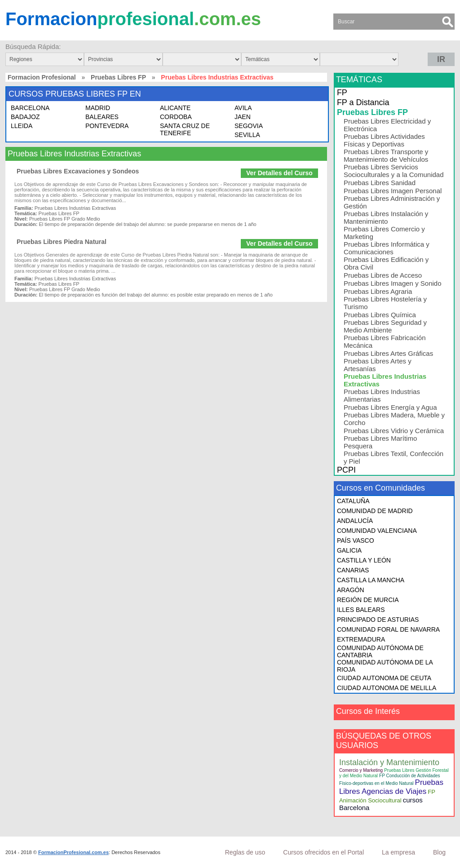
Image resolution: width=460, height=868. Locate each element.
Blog (439, 852)
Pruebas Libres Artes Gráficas (388, 353)
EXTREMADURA (361, 639)
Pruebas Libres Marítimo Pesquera (380, 442)
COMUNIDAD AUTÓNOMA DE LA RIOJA (385, 666)
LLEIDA (22, 126)
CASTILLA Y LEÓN (364, 560)
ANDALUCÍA (355, 521)
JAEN (243, 117)
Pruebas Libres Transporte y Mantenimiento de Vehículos (386, 155)
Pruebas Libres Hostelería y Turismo (385, 303)
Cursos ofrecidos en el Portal (323, 852)
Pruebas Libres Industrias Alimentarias (382, 395)
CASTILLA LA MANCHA (371, 580)
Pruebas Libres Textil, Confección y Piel (394, 457)
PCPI (346, 470)
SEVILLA (247, 135)
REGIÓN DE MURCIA (368, 600)
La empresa (398, 852)
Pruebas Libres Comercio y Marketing (384, 233)
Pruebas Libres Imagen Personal (393, 191)
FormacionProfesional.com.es (73, 852)
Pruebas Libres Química (380, 315)
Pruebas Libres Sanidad (380, 183)
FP (342, 93)
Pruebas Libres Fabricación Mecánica (385, 341)
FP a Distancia (363, 102)
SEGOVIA (249, 126)
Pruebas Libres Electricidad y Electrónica (387, 125)
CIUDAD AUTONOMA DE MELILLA (387, 688)
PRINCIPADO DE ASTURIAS (378, 620)
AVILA (243, 108)
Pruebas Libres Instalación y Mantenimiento (386, 217)
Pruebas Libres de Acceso (383, 275)
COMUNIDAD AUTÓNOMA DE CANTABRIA (380, 651)
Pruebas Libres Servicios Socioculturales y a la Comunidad (394, 171)
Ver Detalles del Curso (279, 173)
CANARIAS (353, 570)
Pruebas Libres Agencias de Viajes (391, 787)
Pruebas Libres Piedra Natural (62, 242)
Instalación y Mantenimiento (389, 762)
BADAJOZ (25, 117)
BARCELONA (30, 108)
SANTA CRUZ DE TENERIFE (185, 129)
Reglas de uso (245, 852)
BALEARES (102, 117)
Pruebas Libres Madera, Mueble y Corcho (394, 419)
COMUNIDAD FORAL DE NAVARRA (388, 629)
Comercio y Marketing (361, 770)
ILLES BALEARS (361, 610)
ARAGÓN (351, 590)
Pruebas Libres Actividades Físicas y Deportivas (384, 140)
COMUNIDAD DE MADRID (375, 511)
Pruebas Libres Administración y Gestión (392, 202)
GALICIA (349, 550)
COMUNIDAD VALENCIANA (377, 531)
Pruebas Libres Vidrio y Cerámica (394, 431)
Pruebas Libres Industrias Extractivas (385, 380)
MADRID (98, 108)
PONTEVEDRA (107, 126)
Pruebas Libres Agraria (378, 291)
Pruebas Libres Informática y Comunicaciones (387, 248)
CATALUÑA (353, 501)
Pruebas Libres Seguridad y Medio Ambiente (385, 326)
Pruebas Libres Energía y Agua (390, 407)
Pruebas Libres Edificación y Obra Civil (386, 263)
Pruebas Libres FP (118, 77)
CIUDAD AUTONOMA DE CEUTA (384, 678)
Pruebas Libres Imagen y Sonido (393, 283)
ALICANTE (175, 108)
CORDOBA (176, 117)
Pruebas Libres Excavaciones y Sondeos (78, 171)
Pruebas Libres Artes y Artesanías (378, 365)
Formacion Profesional (42, 77)
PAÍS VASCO (356, 540)
